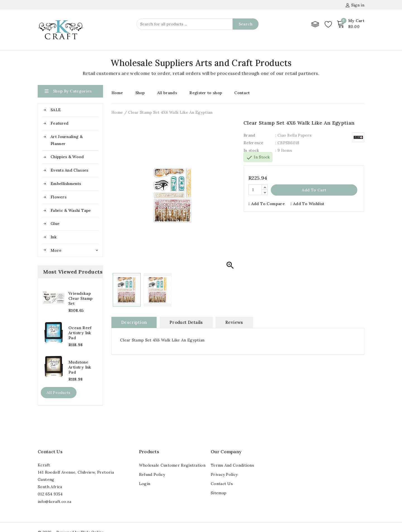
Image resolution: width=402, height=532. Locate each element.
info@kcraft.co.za (54, 502)
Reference (253, 143)
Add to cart (314, 190)
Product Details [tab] (186, 322)
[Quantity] (255, 190)
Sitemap (219, 493)
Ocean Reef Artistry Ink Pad (80, 333)
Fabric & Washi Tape (71, 210)
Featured (59, 123)
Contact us (50, 452)
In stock (251, 150)
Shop (140, 93)
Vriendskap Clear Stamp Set (80, 298)
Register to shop (206, 93)
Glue (55, 224)
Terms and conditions (232, 465)
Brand (249, 135)
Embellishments (66, 184)
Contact (242, 93)
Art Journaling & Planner (67, 140)
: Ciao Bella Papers (293, 135)
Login (145, 484)
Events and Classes (69, 170)
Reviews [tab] (234, 322)
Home (117, 93)
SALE (56, 110)
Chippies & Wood (67, 157)
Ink (54, 237)
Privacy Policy (224, 474)
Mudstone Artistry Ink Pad (80, 367)
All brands (167, 93)
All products (59, 393)
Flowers (58, 197)
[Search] (198, 24)
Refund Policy (152, 474)
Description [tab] (134, 322)
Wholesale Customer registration (172, 465)
